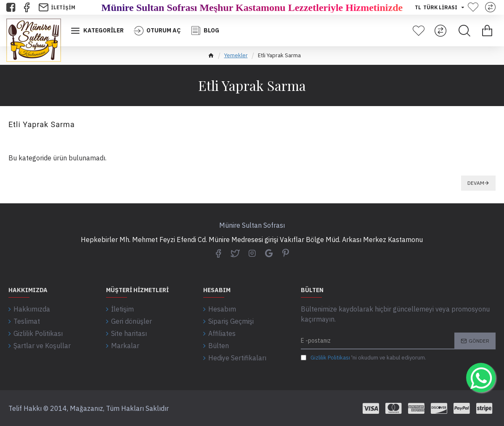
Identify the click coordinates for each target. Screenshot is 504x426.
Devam (476, 183)
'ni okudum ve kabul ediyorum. (363, 358)
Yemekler (236, 55)
